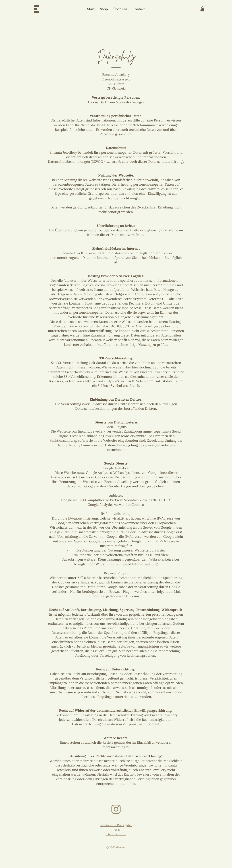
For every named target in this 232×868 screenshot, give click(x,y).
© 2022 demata (116, 847)
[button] (202, 9)
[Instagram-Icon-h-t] (116, 809)
